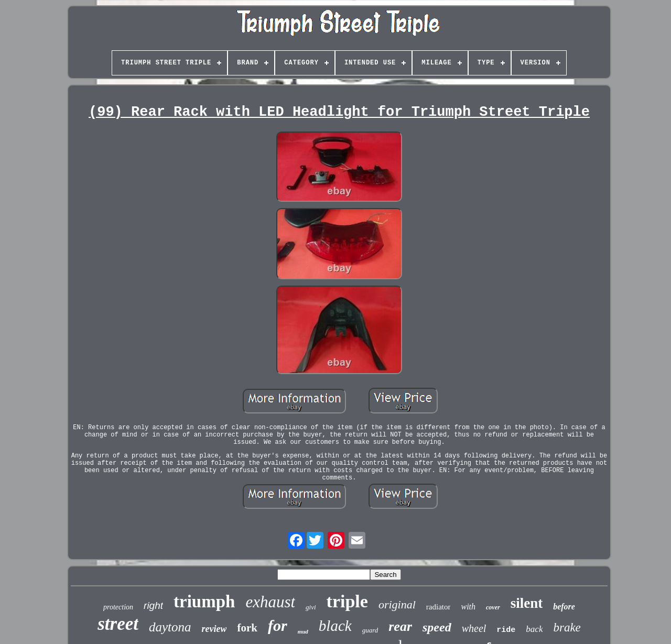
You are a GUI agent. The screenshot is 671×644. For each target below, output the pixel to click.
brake (567, 627)
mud (303, 631)
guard (370, 630)
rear (400, 626)
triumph (204, 602)
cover (493, 607)
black (335, 626)
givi (311, 607)
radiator (439, 607)
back (534, 629)
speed (437, 627)
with (468, 607)
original (397, 604)
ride (506, 630)
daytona (170, 627)
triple (347, 601)
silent (527, 603)
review (214, 629)
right (153, 605)
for (278, 625)
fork (247, 628)
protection (118, 607)
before (564, 607)
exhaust (270, 602)
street (118, 624)
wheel (474, 628)
